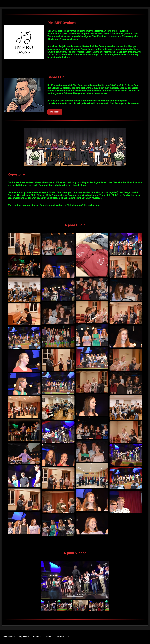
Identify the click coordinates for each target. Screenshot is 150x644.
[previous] (45, 578)
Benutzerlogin (9, 637)
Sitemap (37, 637)
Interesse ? (55, 112)
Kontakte (49, 637)
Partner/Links (63, 637)
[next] (105, 578)
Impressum (24, 637)
